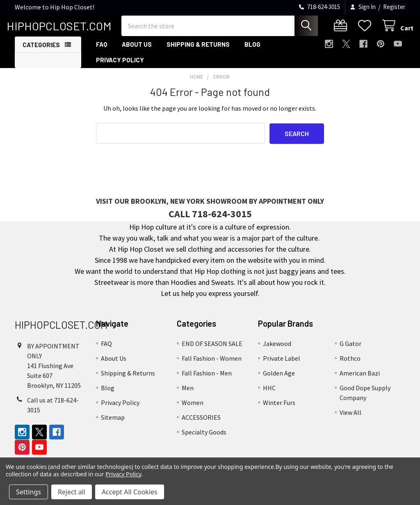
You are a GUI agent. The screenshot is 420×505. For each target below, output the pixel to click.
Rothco (350, 364)
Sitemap (113, 423)
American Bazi (360, 379)
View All (350, 419)
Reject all (72, 492)
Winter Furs (279, 409)
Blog (252, 50)
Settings (29, 492)
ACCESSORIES (201, 423)
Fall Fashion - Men (207, 379)
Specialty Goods (204, 438)
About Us (137, 50)
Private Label (282, 364)
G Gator (350, 350)
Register (394, 7)
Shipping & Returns (198, 50)
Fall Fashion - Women (212, 364)
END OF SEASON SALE (212, 350)
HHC (269, 394)
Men (188, 394)
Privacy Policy (120, 66)
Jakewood (277, 350)
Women (193, 409)
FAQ (102, 50)
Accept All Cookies (130, 492)
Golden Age (279, 379)
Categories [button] (41, 51)
